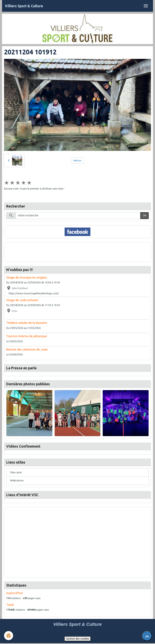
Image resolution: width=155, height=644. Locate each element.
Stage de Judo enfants (22, 300)
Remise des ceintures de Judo (27, 349)
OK (145, 215)
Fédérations (17, 480)
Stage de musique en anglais (27, 277)
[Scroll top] (147, 636)
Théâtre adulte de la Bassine (27, 323)
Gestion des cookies (78, 639)
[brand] (24, 6)
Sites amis (16, 472)
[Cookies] (9, 636)
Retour (77, 160)
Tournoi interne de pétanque (27, 336)
